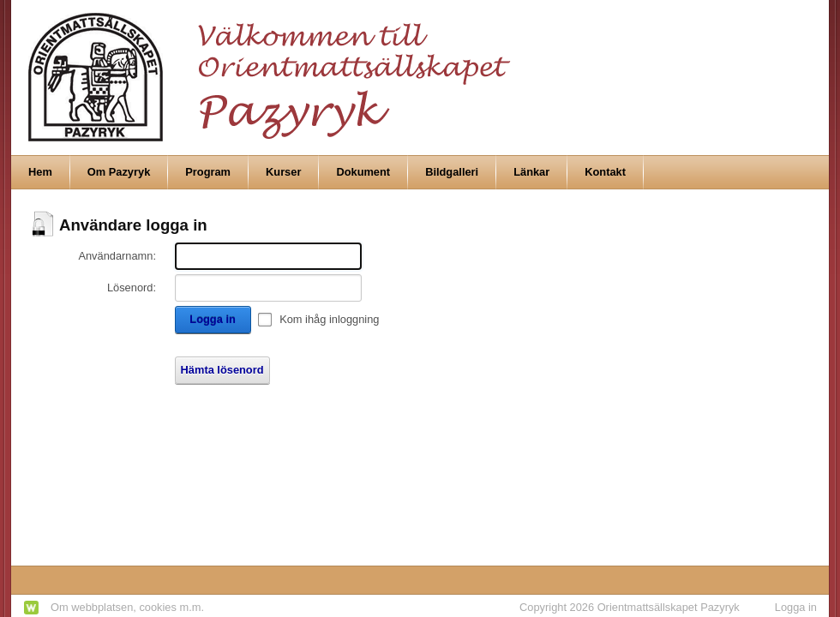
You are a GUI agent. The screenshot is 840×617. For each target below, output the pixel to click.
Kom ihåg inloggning (329, 319)
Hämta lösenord (222, 370)
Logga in (212, 319)
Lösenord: (132, 288)
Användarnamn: (117, 256)
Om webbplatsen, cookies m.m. (127, 607)
